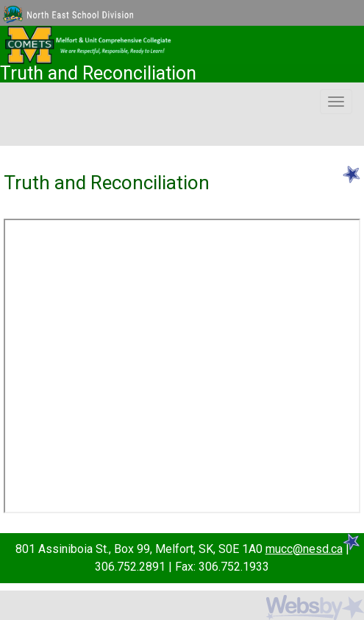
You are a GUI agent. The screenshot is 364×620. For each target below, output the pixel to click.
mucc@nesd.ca (304, 549)
